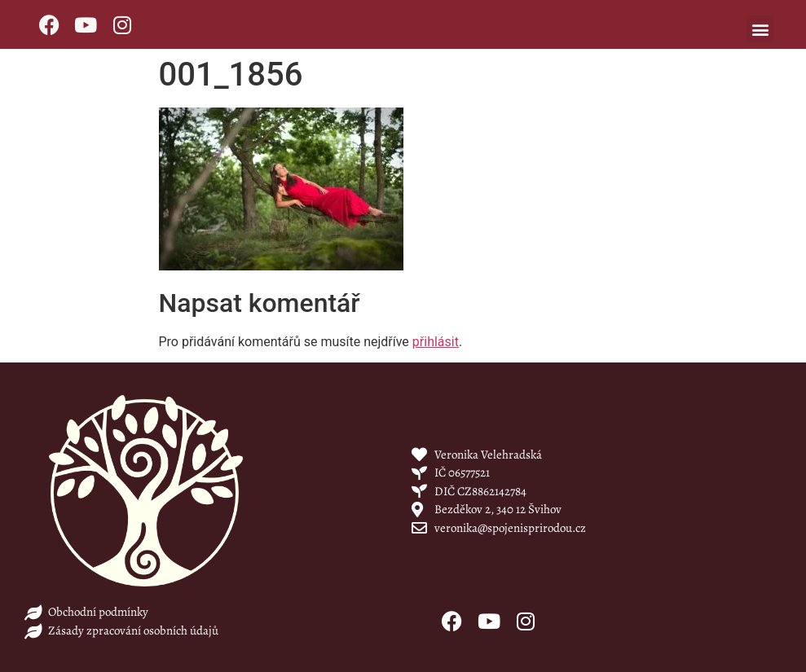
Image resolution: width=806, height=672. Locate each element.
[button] (760, 29)
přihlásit (436, 342)
